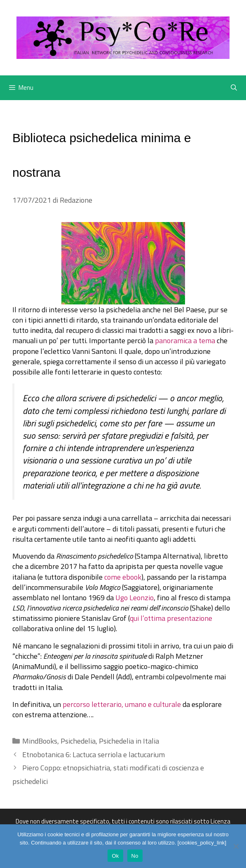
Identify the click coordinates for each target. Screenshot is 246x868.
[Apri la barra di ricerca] (234, 88)
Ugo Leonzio (135, 598)
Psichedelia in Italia (129, 741)
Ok (115, 856)
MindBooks (40, 741)
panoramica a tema (185, 340)
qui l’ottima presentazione (171, 618)
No (135, 856)
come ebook (123, 577)
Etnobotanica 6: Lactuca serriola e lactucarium (94, 755)
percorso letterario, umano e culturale (122, 704)
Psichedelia (78, 741)
